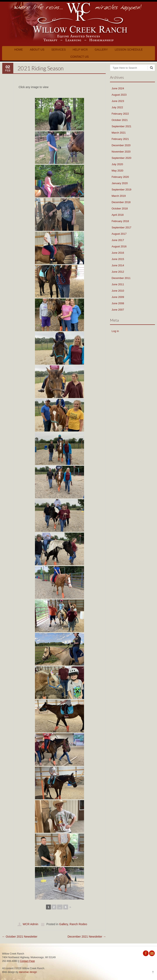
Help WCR (80, 50)
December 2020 (121, 145)
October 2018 (120, 208)
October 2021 (120, 120)
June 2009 (118, 297)
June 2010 (118, 291)
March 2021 (119, 133)
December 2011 (121, 278)
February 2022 (120, 114)
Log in (115, 331)
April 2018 (118, 215)
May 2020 (117, 171)
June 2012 (118, 272)
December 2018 (121, 202)
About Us (37, 50)
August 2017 (119, 234)
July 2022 (117, 107)
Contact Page (27, 961)
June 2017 (118, 240)
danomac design (28, 972)
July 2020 (117, 164)
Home (19, 50)
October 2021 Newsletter (20, 937)
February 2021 (120, 139)
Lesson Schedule (129, 50)
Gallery (101, 50)
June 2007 (118, 310)
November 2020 (121, 152)
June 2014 (118, 265)
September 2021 (121, 126)
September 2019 (121, 190)
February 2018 (120, 221)
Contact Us (80, 57)
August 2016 (119, 246)
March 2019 (119, 196)
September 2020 (121, 158)
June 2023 (118, 101)
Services (59, 50)
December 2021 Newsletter (87, 937)
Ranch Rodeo (78, 924)
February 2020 (120, 177)
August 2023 (119, 95)
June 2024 (118, 88)
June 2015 (118, 259)
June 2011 (118, 284)
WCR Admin (30, 924)
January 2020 (120, 183)
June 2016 (118, 253)
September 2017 (121, 227)
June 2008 (118, 303)
